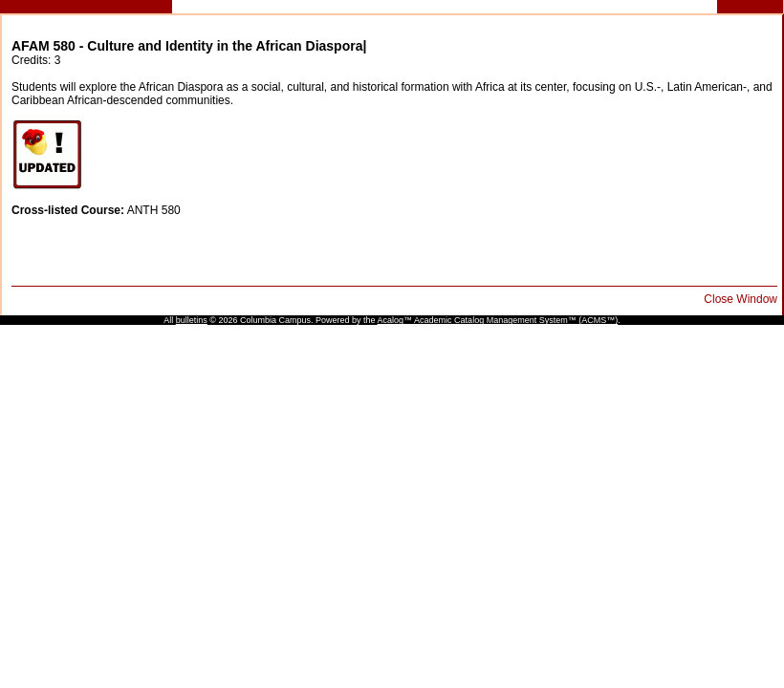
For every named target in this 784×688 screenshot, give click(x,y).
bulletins (192, 320)
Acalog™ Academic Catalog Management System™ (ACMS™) (498, 320)
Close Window (740, 299)
